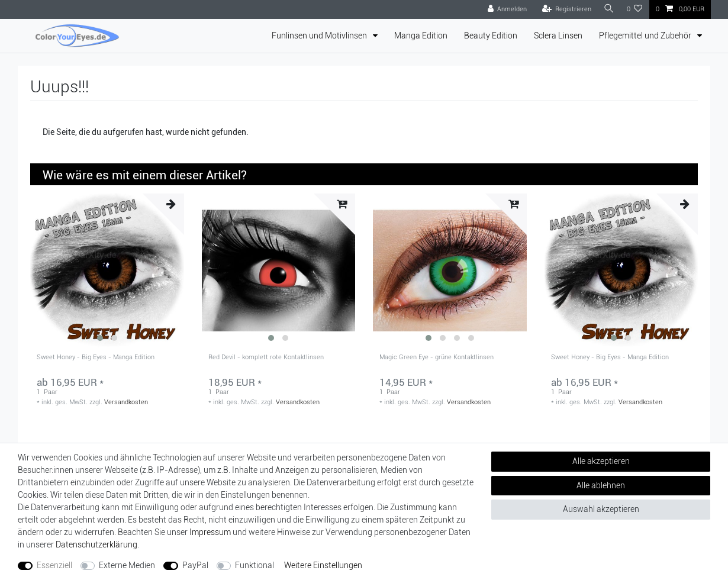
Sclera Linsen (558, 36)
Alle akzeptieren (601, 461)
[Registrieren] (565, 9)
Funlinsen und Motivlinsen (320, 36)
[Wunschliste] (635, 9)
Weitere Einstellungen (323, 565)
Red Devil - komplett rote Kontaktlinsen (266, 357)
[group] (107, 270)
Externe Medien (127, 565)
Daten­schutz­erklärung (96, 544)
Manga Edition (421, 36)
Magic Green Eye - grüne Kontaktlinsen (437, 357)
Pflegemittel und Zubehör (646, 36)
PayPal (195, 565)
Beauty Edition (491, 36)
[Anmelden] (506, 9)
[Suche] (608, 9)
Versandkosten (126, 402)
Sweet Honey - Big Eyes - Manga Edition (96, 357)
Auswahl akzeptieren (601, 509)
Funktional (255, 565)
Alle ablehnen (601, 485)
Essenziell (54, 565)
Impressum (210, 532)
